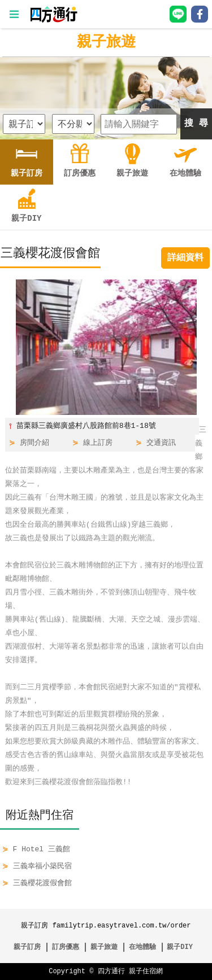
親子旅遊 (106, 42)
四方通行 (111, 971)
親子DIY (180, 947)
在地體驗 (142, 947)
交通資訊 (161, 443)
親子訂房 (27, 947)
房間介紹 (34, 443)
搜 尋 (196, 124)
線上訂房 (98, 443)
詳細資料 (185, 258)
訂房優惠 (66, 947)
